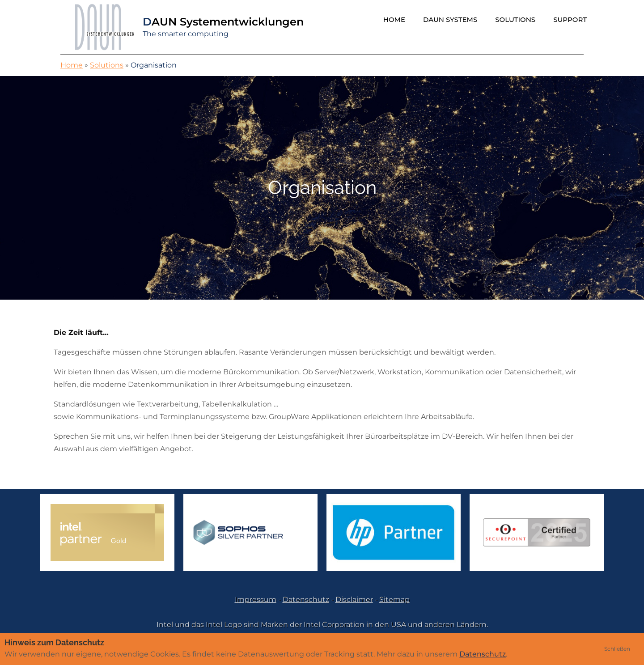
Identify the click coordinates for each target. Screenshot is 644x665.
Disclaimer (354, 599)
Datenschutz (306, 599)
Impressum (256, 599)
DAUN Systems (450, 19)
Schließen (617, 649)
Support (570, 19)
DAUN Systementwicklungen (223, 22)
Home (394, 19)
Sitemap (394, 599)
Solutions (515, 19)
